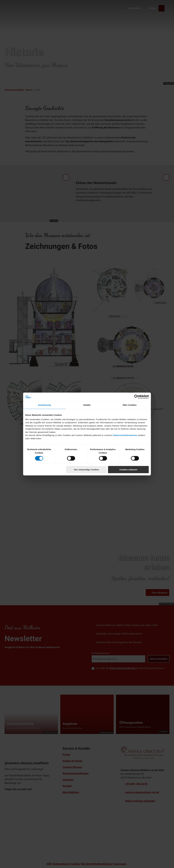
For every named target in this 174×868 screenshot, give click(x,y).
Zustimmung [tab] (44, 405)
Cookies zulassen (128, 470)
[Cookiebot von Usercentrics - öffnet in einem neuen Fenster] (136, 397)
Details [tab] (87, 405)
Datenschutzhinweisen (125, 435)
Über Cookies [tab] (130, 405)
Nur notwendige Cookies (87, 470)
